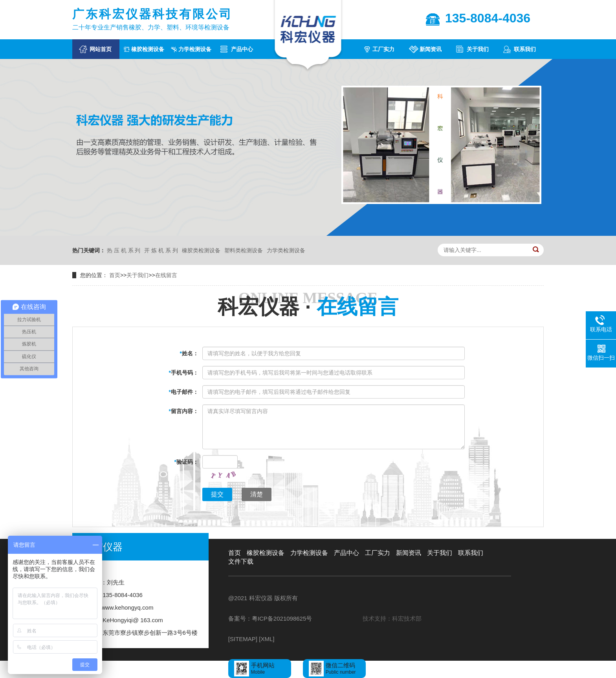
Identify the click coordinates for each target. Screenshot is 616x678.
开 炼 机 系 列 (161, 250)
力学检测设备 (195, 49)
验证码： (186, 462)
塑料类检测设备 (244, 250)
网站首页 (101, 49)
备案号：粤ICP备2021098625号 (270, 618)
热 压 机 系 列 (124, 250)
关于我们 (478, 49)
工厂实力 (383, 49)
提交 (217, 494)
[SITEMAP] (243, 639)
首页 (115, 275)
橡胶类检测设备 (201, 250)
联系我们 (525, 49)
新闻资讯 (431, 49)
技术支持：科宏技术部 (392, 618)
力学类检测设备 (286, 250)
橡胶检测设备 (148, 49)
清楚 (257, 494)
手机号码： (184, 373)
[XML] (267, 639)
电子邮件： (184, 392)
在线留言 (166, 275)
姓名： (189, 353)
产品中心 (242, 49)
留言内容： (184, 411)
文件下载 (241, 561)
